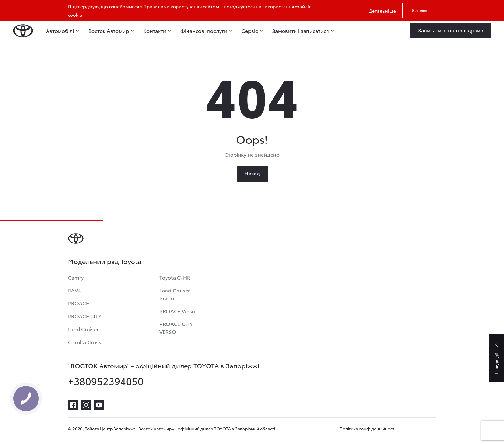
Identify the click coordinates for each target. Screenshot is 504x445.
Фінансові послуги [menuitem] (204, 31)
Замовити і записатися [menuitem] (301, 31)
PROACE (78, 303)
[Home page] (23, 31)
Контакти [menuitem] (155, 31)
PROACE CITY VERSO (176, 328)
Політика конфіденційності (367, 429)
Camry (76, 277)
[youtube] (99, 405)
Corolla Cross (85, 342)
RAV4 (74, 290)
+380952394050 (106, 381)
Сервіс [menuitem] (250, 31)
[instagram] (86, 405)
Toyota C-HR (175, 277)
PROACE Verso (177, 311)
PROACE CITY (85, 316)
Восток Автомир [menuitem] (109, 31)
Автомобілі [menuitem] (60, 31)
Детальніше (382, 11)
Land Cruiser (83, 329)
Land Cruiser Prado (175, 294)
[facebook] (73, 405)
